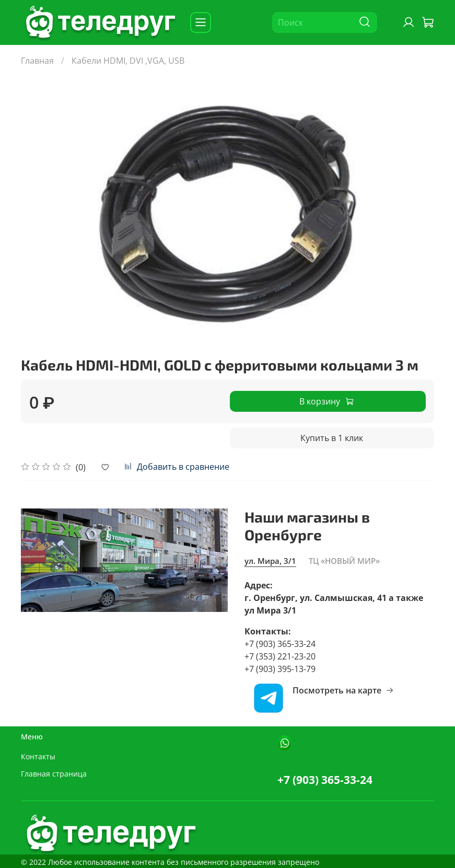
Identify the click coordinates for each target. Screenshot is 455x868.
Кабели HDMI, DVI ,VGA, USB (128, 61)
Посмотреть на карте (343, 690)
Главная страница (54, 774)
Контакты (38, 756)
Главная (37, 61)
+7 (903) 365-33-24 (325, 780)
